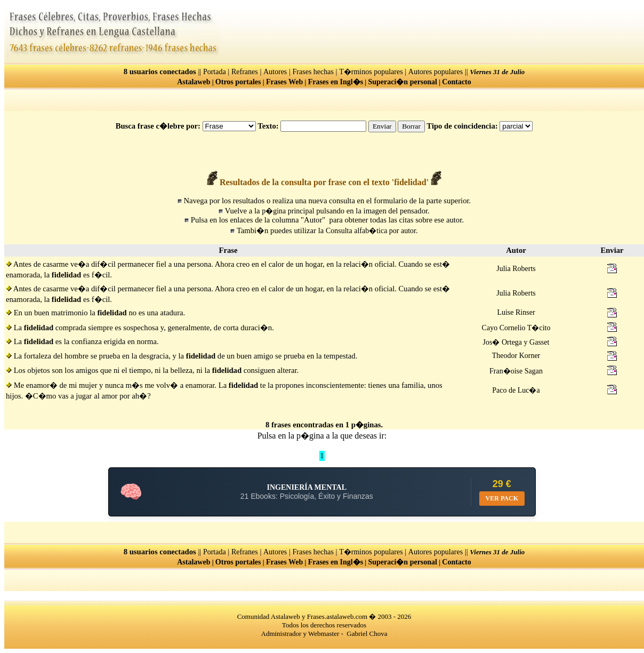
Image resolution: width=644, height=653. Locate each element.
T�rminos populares (371, 72)
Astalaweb (194, 82)
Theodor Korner (516, 356)
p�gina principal (288, 211)
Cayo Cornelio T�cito (516, 328)
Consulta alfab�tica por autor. (372, 231)
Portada (215, 72)
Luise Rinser (516, 312)
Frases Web (284, 82)
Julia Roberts (516, 269)
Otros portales (238, 82)
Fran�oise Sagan (516, 371)
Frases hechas (313, 72)
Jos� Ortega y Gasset (516, 342)
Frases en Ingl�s (336, 82)
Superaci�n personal (402, 82)
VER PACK (502, 498)
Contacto (456, 82)
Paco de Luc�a (516, 390)
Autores (275, 72)
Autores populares (436, 72)
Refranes (245, 72)
